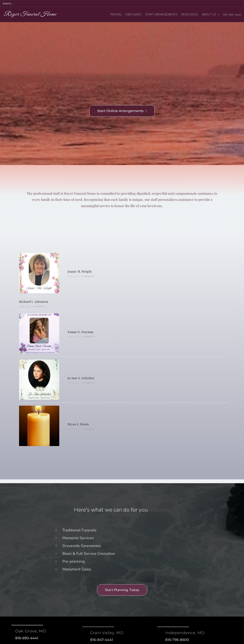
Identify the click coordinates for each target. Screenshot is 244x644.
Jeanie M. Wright (80, 271)
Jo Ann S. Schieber (81, 378)
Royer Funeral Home (31, 14)
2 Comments (88, 429)
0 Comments (87, 276)
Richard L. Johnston (34, 302)
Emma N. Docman (81, 332)
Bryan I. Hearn (78, 424)
